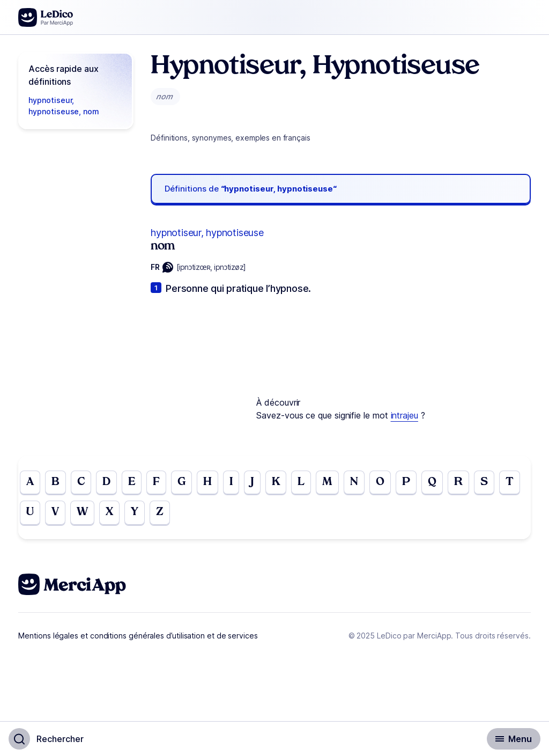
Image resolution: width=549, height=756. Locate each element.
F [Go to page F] (163, 483)
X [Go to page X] (140, 516)
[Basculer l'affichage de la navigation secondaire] (514, 739)
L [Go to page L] (312, 483)
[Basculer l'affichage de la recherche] (46, 739)
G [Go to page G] (189, 483)
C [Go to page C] (84, 483)
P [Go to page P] (422, 483)
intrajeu (405, 415)
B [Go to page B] (57, 483)
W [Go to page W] (112, 516)
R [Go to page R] (476, 483)
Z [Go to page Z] (193, 516)
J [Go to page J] (262, 483)
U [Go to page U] (57, 516)
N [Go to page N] (368, 483)
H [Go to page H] (216, 483)
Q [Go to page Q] (449, 483)
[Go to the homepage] (46, 17)
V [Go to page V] (84, 516)
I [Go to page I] (240, 483)
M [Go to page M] (340, 483)
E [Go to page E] (138, 483)
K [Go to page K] (286, 483)
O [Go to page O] (395, 483)
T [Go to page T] (31, 516)
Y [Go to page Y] (167, 516)
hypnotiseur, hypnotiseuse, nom (64, 106)
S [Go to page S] (503, 483)
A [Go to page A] (31, 483)
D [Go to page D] (111, 483)
